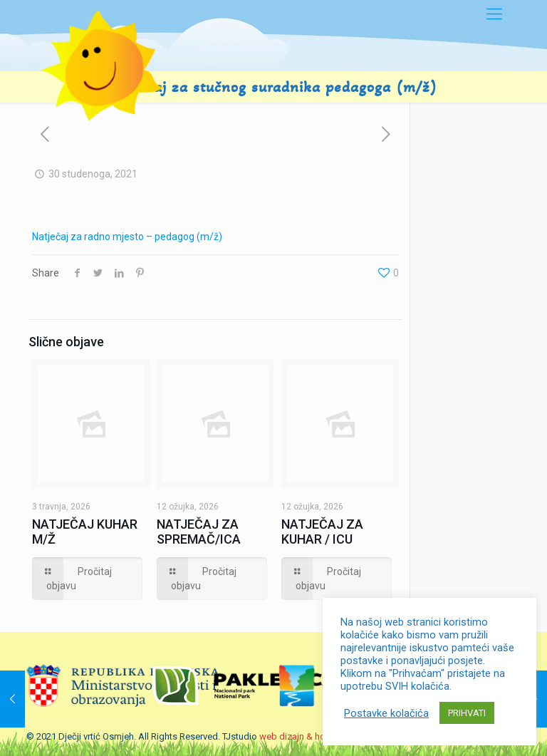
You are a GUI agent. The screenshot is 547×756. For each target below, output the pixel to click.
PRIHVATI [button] (467, 713)
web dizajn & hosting (303, 736)
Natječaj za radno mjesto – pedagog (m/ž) (127, 237)
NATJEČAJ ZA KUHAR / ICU (322, 532)
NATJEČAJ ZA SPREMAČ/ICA (199, 532)
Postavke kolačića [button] (386, 713)
